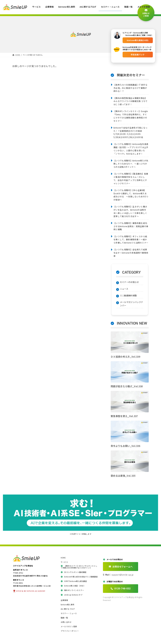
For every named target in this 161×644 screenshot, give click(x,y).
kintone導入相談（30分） (73, 586)
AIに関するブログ (68, 609)
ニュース (124, 289)
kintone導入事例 (68, 605)
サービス (64, 562)
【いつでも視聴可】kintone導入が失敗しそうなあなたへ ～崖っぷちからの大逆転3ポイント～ (131, 164)
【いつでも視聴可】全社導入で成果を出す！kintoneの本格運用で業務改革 (131, 253)
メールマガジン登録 (69, 627)
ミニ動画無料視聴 (128, 295)
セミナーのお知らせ (129, 282)
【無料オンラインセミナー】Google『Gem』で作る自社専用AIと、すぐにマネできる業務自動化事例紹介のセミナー (131, 116)
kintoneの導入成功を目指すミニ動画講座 (79, 577)
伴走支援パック (138, 54)
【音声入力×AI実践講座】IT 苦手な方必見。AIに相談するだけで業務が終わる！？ (130, 88)
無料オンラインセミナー (72, 590)
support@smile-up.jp (123, 575)
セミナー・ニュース (69, 613)
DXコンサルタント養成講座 (74, 572)
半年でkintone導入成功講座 (74, 581)
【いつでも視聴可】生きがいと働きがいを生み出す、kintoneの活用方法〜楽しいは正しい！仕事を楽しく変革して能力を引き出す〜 (130, 211)
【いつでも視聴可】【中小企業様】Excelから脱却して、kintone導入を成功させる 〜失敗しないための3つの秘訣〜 (131, 195)
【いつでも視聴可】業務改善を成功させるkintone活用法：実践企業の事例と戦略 (131, 226)
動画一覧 (64, 618)
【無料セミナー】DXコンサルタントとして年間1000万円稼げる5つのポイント (79, 567)
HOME (63, 558)
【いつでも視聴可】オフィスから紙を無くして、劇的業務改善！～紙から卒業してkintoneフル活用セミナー (131, 240)
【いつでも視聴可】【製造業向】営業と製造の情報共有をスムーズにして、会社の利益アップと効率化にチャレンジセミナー (131, 179)
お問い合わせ (66, 622)
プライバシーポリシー (70, 631)
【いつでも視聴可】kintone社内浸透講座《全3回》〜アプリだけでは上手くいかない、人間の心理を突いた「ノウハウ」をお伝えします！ (131, 149)
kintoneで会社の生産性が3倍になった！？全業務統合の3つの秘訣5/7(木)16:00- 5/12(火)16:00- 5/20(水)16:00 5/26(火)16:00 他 (130, 132)
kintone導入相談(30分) (138, 39)
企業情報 (64, 600)
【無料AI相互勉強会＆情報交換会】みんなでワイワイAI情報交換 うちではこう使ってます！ (131, 101)
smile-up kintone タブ (72, 595)
